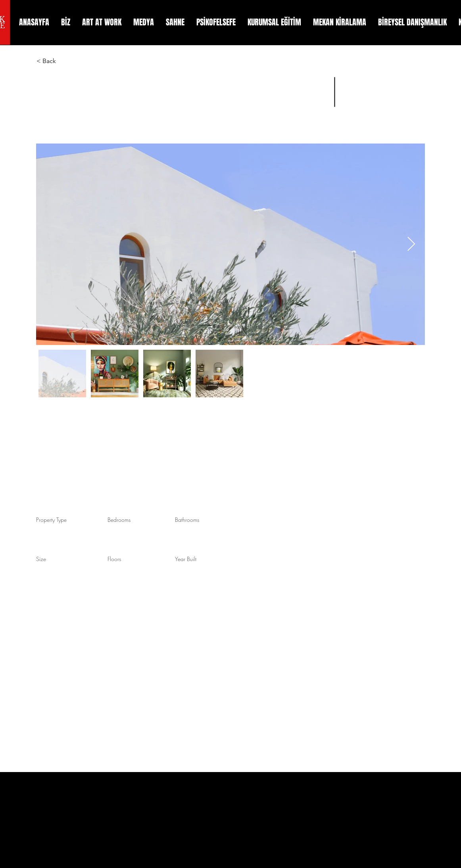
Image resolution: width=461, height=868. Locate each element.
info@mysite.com (335, 477)
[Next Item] (411, 244)
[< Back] (65, 61)
